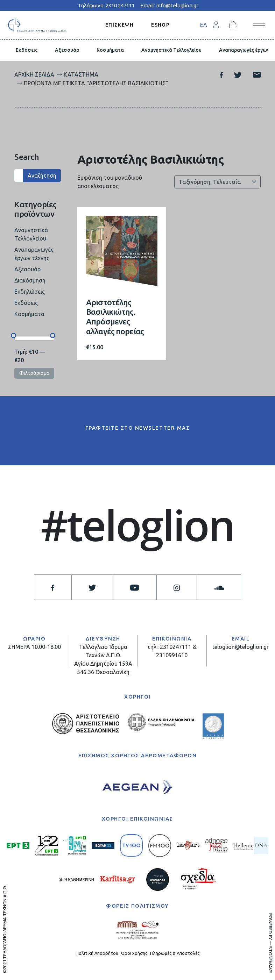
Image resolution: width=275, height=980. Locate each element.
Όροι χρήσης (134, 953)
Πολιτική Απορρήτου (97, 953)
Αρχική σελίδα (34, 74)
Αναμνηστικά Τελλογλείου (171, 50)
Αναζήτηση (42, 176)
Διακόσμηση (30, 280)
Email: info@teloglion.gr (169, 5)
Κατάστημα (81, 74)
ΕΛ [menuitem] (203, 25)
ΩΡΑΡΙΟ (34, 639)
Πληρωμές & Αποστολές (175, 953)
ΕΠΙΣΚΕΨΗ (119, 24)
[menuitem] (203, 25)
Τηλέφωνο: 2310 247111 (106, 5)
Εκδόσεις (27, 50)
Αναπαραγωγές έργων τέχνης (34, 254)
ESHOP (160, 24)
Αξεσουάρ (67, 50)
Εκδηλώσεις (30, 292)
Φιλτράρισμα (34, 373)
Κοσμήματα (110, 50)
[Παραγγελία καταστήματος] (217, 182)
